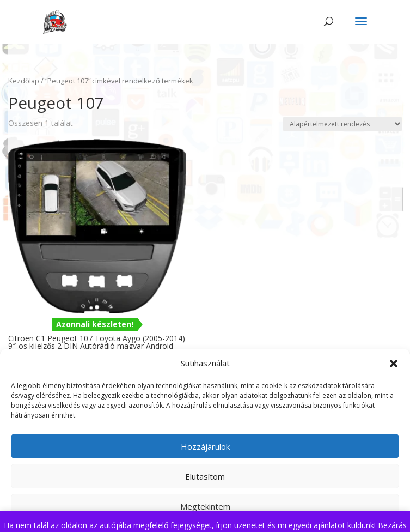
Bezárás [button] (392, 525)
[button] (394, 364)
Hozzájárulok (205, 446)
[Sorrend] (342, 124)
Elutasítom (205, 476)
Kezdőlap (24, 81)
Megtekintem (205, 506)
